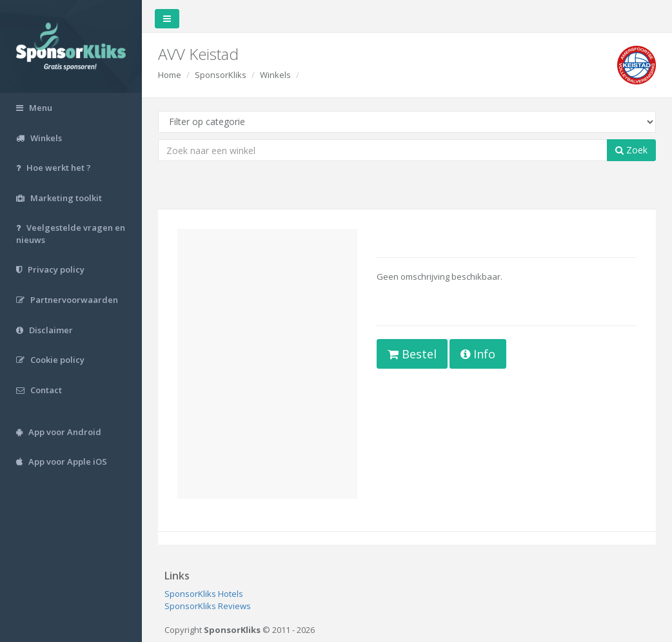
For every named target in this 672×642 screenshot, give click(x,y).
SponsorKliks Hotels (204, 594)
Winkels (275, 75)
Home (170, 75)
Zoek (631, 150)
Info (478, 354)
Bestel (412, 354)
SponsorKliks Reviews (208, 606)
